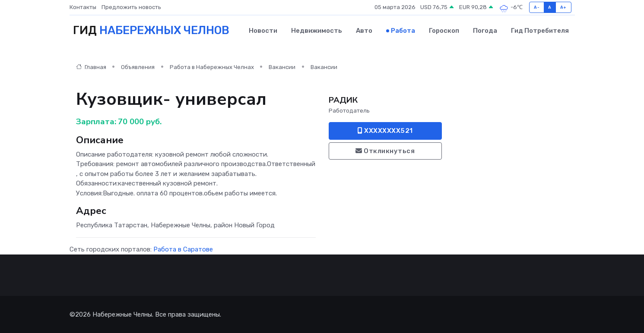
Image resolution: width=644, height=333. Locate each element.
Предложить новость (131, 7)
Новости (263, 31)
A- (537, 7)
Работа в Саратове (183, 249)
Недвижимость (317, 31)
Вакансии (282, 67)
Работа (403, 31)
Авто (364, 31)
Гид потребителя (540, 31)
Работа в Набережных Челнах (212, 67)
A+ (563, 7)
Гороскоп (444, 31)
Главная (91, 67)
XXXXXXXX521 (385, 131)
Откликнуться (385, 151)
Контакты (83, 7)
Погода (485, 31)
